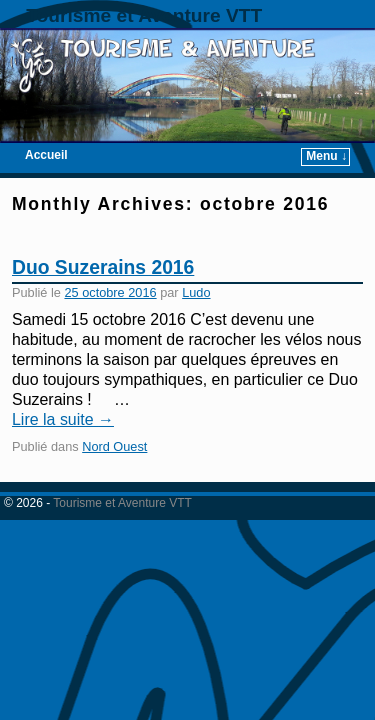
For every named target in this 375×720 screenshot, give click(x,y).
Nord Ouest (114, 446)
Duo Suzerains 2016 (103, 267)
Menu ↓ (326, 156)
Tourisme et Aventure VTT (144, 15)
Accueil (46, 155)
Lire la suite (63, 419)
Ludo (196, 292)
